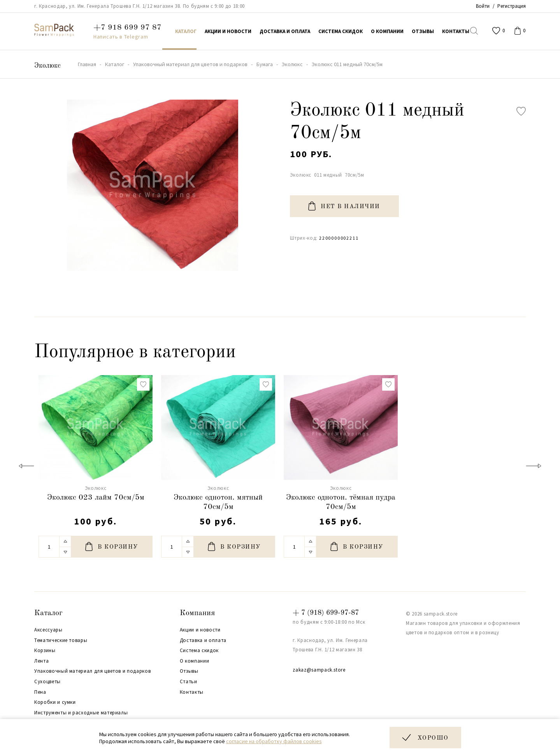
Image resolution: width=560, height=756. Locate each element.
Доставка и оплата (203, 640)
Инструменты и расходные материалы (81, 713)
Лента (41, 661)
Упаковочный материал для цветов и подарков (92, 671)
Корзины (45, 651)
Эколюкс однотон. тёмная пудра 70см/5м (341, 502)
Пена (40, 692)
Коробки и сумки (55, 702)
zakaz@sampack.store (319, 670)
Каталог (48, 613)
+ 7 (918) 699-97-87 (326, 613)
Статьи (189, 682)
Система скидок (199, 651)
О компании (195, 661)
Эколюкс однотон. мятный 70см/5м (218, 502)
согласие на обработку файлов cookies (274, 741)
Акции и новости (200, 630)
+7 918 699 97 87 (127, 28)
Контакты (192, 692)
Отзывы (189, 671)
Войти (483, 6)
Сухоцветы (47, 682)
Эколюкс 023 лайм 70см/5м (96, 498)
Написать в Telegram (121, 37)
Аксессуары (48, 630)
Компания (197, 613)
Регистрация (512, 6)
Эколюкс (47, 66)
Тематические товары (61, 640)
